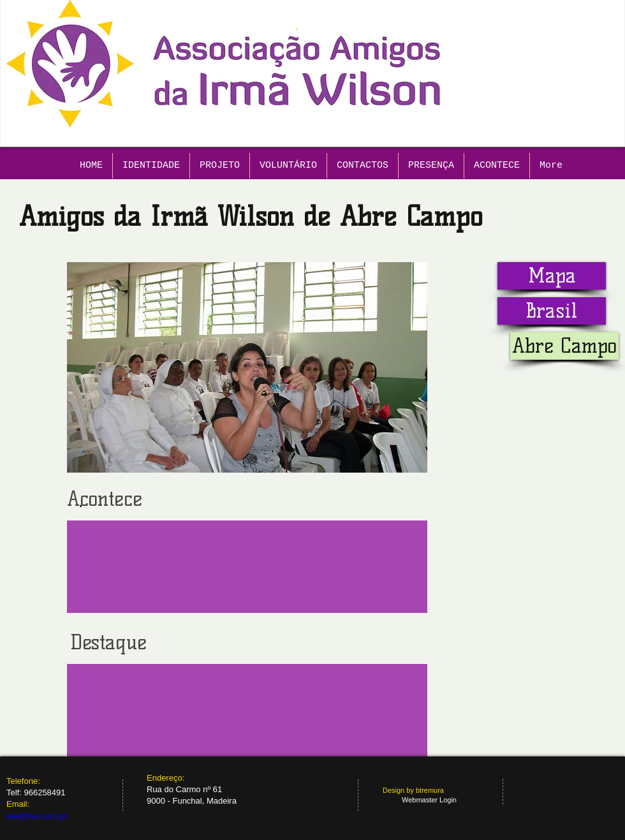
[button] (564, 346)
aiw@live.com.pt (37, 816)
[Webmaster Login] (429, 800)
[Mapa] (552, 276)
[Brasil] (552, 311)
